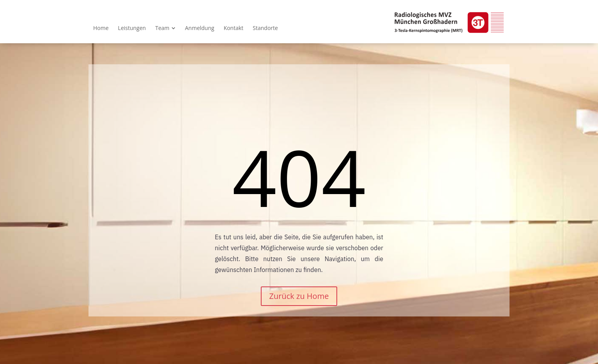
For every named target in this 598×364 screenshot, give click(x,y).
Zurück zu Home (299, 296)
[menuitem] (101, 28)
